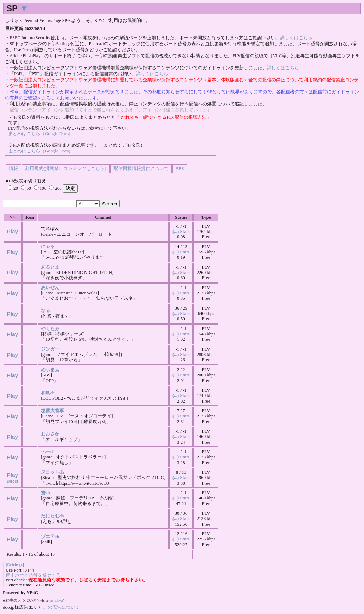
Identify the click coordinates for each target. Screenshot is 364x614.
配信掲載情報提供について (141, 169)
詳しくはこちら (296, 38)
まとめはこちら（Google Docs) (39, 134)
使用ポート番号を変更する (33, 575)
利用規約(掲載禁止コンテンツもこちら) (66, 169)
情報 (13, 169)
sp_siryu (56, 600)
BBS (180, 169)
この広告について (61, 607)
